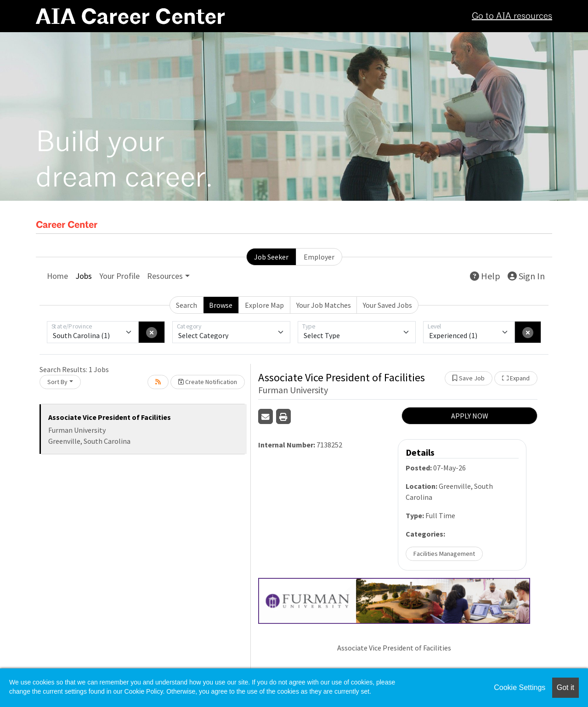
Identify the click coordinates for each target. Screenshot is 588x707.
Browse (221, 305)
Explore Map (264, 305)
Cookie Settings (520, 687)
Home (57, 276)
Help (485, 276)
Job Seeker (271, 257)
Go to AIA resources (512, 17)
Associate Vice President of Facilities (110, 417)
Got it (565, 687)
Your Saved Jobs (387, 305)
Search (187, 305)
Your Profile (119, 276)
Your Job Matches (324, 305)
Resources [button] (165, 276)
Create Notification (208, 382)
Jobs (84, 276)
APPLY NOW (470, 416)
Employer (319, 257)
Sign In (526, 276)
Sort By (57, 382)
